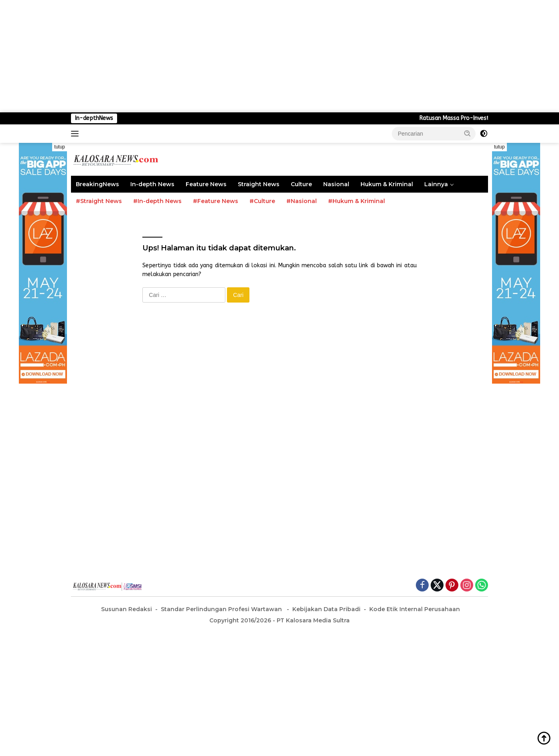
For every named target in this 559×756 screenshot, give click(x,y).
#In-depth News (157, 201)
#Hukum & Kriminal (356, 201)
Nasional (336, 184)
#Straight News (99, 201)
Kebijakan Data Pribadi (326, 609)
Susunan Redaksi (127, 609)
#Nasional (302, 201)
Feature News (206, 184)
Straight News (259, 184)
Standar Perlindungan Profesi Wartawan (222, 609)
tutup (60, 147)
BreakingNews (97, 184)
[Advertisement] (241, 56)
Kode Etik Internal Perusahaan (415, 609)
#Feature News (216, 201)
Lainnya (436, 184)
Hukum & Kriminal (387, 184)
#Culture (262, 201)
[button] (468, 133)
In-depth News (152, 184)
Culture (301, 184)
